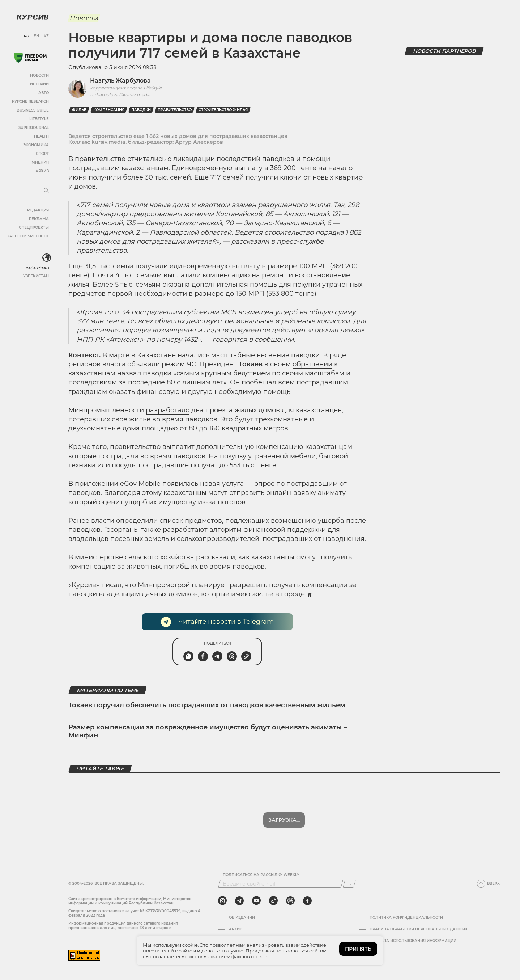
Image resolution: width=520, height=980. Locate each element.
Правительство (175, 110)
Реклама (39, 219)
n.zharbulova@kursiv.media (120, 95)
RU (26, 36)
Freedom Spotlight (28, 236)
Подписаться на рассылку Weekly (261, 875)
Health (41, 136)
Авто (44, 93)
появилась (180, 484)
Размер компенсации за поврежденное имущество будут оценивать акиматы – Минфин (208, 731)
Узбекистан (36, 276)
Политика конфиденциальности (406, 918)
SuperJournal (34, 128)
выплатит (178, 447)
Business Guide (33, 110)
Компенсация (109, 110)
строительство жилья (223, 110)
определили (137, 521)
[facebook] (307, 901)
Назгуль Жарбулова (120, 81)
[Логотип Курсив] (33, 17)
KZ (46, 36)
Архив (42, 171)
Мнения (40, 162)
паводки (141, 110)
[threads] (290, 901)
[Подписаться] (349, 884)
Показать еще (284, 820)
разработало (168, 410)
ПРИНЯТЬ (358, 949)
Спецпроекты (34, 228)
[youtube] (256, 901)
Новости (39, 75)
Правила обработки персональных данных (419, 929)
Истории (39, 84)
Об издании (242, 918)
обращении (312, 364)
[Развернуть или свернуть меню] (46, 191)
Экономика (36, 145)
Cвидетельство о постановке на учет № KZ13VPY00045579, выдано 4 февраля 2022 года (134, 913)
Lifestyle (39, 119)
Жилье (79, 110)
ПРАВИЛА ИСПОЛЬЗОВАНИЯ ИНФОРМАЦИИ (413, 941)
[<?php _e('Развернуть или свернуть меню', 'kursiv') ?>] (47, 258)
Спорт (42, 154)
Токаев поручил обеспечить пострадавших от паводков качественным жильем (207, 705)
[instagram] (222, 901)
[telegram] (239, 901)
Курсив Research (30, 102)
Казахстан (37, 268)
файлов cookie (249, 956)
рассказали (216, 557)
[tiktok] (273, 901)
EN (36, 36)
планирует (210, 585)
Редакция (38, 210)
